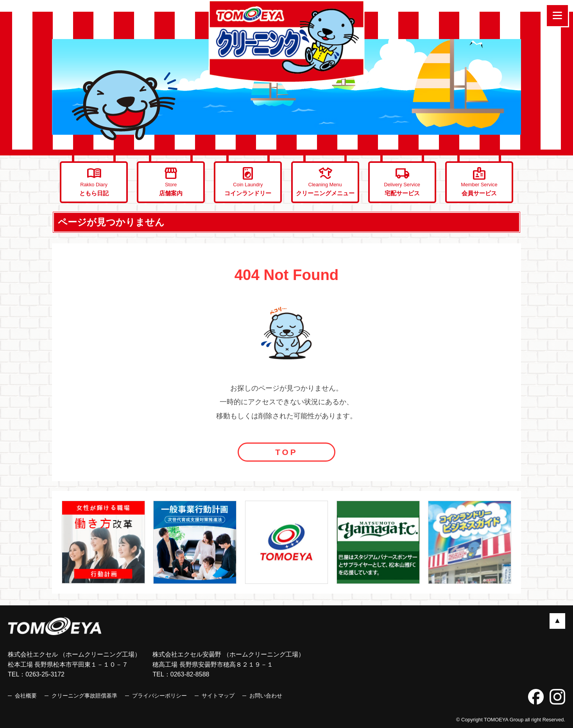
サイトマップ (218, 696)
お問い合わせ (266, 696)
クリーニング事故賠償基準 (84, 696)
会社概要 (26, 696)
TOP (286, 452)
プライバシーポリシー (159, 696)
